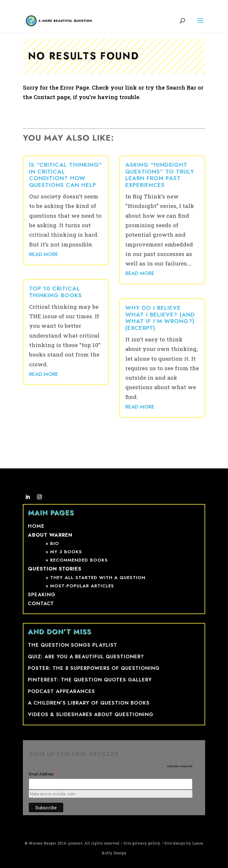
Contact (41, 603)
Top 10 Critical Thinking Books (56, 292)
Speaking (42, 594)
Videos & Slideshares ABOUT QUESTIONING (91, 714)
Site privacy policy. (142, 843)
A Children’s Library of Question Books (89, 703)
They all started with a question (98, 578)
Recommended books (79, 560)
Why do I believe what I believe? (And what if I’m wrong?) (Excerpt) (160, 318)
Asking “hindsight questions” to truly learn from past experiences (160, 175)
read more (44, 254)
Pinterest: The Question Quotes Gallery (90, 680)
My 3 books (66, 552)
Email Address (43, 774)
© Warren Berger (41, 843)
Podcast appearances (61, 691)
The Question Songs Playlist (73, 645)
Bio (55, 543)
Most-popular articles (82, 586)
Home (36, 526)
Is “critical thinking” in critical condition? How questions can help (66, 175)
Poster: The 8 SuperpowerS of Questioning (94, 668)
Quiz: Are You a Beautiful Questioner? (86, 656)
